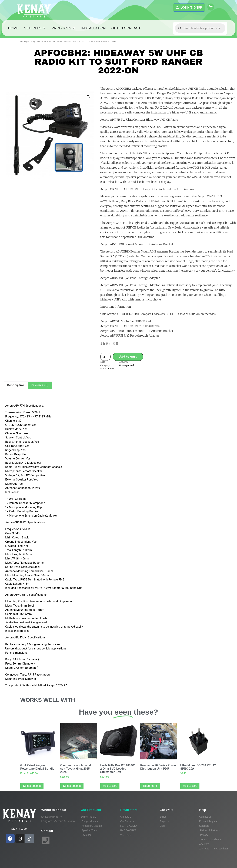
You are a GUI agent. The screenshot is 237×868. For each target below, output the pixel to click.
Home (23, 42)
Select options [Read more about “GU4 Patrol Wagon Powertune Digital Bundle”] (32, 786)
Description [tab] (16, 385)
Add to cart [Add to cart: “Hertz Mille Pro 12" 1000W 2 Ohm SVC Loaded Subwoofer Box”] (110, 786)
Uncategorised (34, 42)
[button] (88, 96)
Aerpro (111, 369)
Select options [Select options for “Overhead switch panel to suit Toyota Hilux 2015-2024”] (72, 786)
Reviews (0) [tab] (40, 385)
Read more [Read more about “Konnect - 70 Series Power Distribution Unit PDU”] (150, 786)
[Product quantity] (105, 357)
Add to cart (128, 357)
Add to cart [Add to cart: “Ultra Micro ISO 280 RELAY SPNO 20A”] (190, 786)
